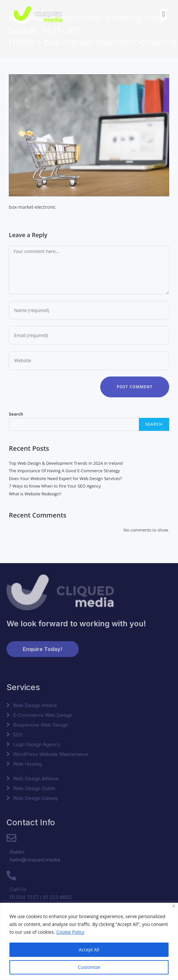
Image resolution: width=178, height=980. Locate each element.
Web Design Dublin (34, 788)
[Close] (174, 906)
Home (22, 42)
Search (16, 414)
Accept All (89, 950)
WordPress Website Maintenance (51, 754)
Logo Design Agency (37, 744)
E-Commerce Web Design (43, 715)
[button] (164, 12)
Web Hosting (27, 764)
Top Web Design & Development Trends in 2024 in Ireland (66, 463)
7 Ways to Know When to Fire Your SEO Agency (55, 486)
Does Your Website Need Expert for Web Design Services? (65, 478)
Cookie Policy (70, 932)
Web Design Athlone (36, 779)
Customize (89, 967)
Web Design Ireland (35, 705)
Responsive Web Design (41, 725)
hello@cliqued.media (35, 860)
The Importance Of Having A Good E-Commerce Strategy (64, 471)
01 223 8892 (57, 897)
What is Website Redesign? (35, 494)
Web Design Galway (35, 798)
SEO (18, 735)
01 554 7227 (24, 897)
